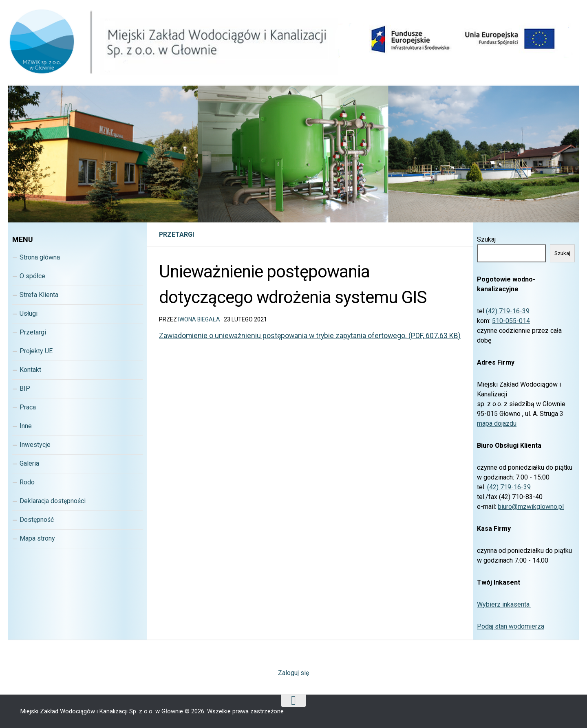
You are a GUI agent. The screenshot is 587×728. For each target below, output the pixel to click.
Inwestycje (35, 445)
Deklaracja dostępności (53, 501)
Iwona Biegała (199, 319)
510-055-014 (511, 321)
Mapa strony (37, 538)
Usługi (29, 313)
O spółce (32, 276)
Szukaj (486, 239)
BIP (25, 388)
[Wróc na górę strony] (293, 701)
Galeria (29, 463)
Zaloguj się (293, 673)
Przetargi (177, 234)
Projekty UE (36, 351)
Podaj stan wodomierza (511, 626)
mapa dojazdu (497, 423)
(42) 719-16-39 (508, 311)
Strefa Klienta (39, 295)
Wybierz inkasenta (504, 604)
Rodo (27, 482)
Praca (28, 407)
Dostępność (37, 520)
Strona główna (40, 257)
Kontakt (30, 370)
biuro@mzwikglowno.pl (531, 507)
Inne (26, 426)
